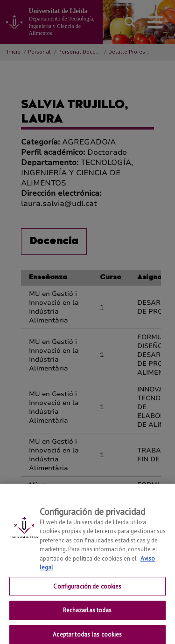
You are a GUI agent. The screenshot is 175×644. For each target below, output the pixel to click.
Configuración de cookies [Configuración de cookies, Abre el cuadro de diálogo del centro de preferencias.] (87, 589)
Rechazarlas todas (87, 613)
